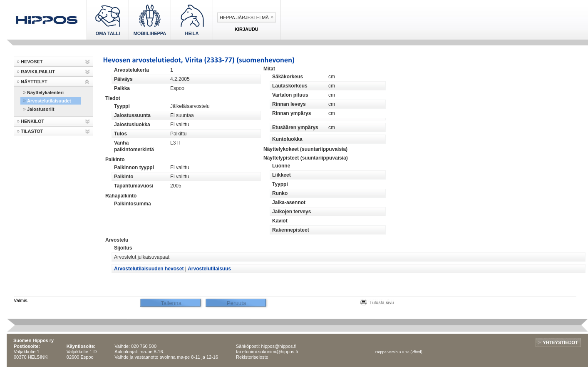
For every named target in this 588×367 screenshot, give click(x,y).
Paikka (122, 88)
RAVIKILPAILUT (38, 72)
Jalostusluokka (132, 125)
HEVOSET (32, 62)
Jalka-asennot (289, 202)
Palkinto (124, 177)
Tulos (120, 134)
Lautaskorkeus (290, 86)
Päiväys (123, 79)
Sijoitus (123, 248)
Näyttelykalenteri (45, 92)
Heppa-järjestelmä (244, 17)
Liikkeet (282, 175)
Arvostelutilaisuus (209, 269)
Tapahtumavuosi (134, 186)
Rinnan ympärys (292, 113)
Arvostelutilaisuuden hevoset (149, 269)
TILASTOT (32, 131)
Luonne (281, 166)
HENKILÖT (32, 121)
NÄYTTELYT (34, 82)
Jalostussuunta (132, 115)
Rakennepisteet (291, 230)
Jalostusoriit (41, 109)
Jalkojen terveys (292, 212)
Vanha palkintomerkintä (134, 146)
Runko (280, 193)
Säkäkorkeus (288, 77)
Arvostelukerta (131, 70)
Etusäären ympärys (295, 127)
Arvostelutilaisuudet (49, 101)
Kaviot (280, 221)
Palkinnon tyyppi (134, 167)
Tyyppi (122, 106)
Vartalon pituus (290, 95)
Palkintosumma (133, 204)
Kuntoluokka (287, 139)
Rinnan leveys (289, 104)
